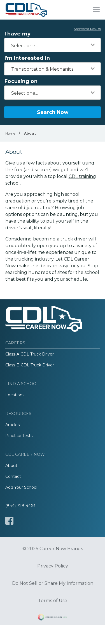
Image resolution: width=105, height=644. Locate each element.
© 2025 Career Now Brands (53, 549)
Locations (15, 395)
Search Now (53, 112)
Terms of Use (53, 601)
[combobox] (53, 45)
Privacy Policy (53, 566)
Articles (12, 425)
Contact (13, 476)
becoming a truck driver (60, 239)
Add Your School (21, 487)
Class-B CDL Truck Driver (30, 365)
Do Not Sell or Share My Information (53, 583)
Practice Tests (19, 436)
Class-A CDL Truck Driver (30, 354)
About (11, 466)
